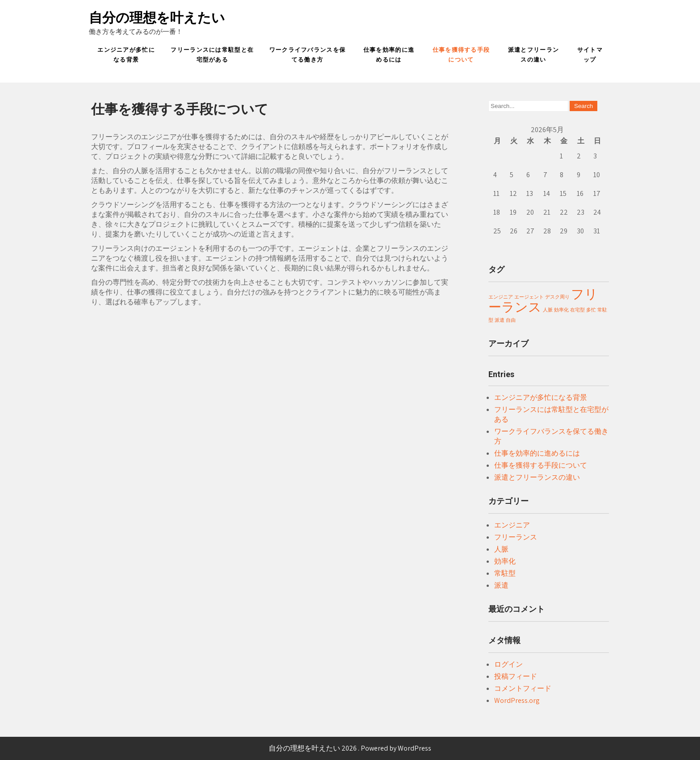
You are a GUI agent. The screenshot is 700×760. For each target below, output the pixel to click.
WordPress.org (517, 700)
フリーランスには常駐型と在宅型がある (212, 55)
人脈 (501, 549)
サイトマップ (590, 55)
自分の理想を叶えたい (157, 18)
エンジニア (512, 525)
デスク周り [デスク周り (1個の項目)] (557, 297)
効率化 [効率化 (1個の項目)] (561, 310)
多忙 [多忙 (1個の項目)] (591, 310)
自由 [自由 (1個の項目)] (511, 320)
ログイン (508, 664)
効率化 (505, 561)
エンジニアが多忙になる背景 (126, 55)
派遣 (501, 585)
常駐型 (505, 573)
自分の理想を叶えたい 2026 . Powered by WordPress (350, 748)
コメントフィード (523, 688)
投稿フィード (516, 676)
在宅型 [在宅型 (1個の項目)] (577, 310)
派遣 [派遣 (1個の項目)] (500, 320)
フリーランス (516, 537)
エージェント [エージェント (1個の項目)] (529, 297)
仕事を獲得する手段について (461, 55)
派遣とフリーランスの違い (533, 55)
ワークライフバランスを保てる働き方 (308, 55)
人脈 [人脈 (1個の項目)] (548, 310)
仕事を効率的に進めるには (389, 55)
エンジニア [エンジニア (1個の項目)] (501, 297)
